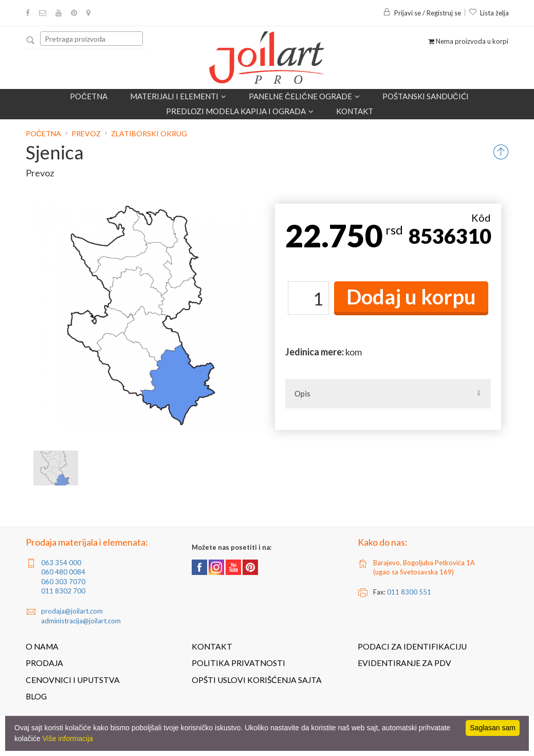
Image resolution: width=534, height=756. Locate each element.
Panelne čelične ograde (304, 96)
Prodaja (44, 663)
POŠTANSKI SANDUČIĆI (426, 96)
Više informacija (68, 739)
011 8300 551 (409, 592)
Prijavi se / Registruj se (422, 13)
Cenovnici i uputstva (73, 680)
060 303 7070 (63, 582)
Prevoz (86, 133)
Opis (302, 393)
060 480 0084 (63, 572)
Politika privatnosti (238, 663)
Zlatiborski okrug (149, 133)
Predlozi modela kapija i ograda (240, 111)
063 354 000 (61, 563)
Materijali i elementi (178, 96)
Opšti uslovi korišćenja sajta (257, 680)
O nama (42, 646)
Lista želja (489, 13)
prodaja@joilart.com (72, 611)
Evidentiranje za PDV (404, 663)
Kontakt (355, 111)
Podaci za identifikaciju (412, 646)
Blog (36, 696)
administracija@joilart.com (81, 621)
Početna (89, 96)
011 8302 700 (63, 591)
